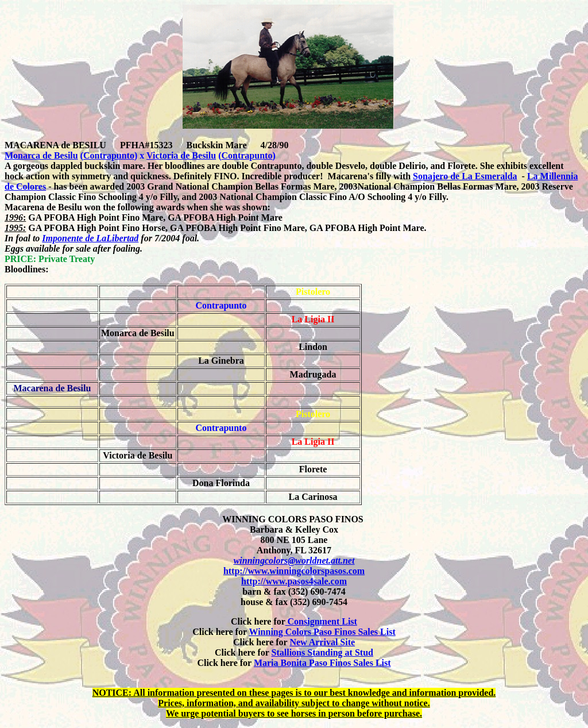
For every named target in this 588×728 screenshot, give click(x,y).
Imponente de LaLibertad (90, 238)
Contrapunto (109, 155)
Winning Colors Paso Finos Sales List (322, 632)
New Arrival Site (322, 642)
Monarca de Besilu (41, 155)
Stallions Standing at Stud (322, 652)
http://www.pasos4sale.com (294, 581)
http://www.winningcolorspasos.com (294, 571)
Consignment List (321, 621)
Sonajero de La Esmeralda (465, 176)
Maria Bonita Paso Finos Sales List (322, 663)
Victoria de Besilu (181, 155)
